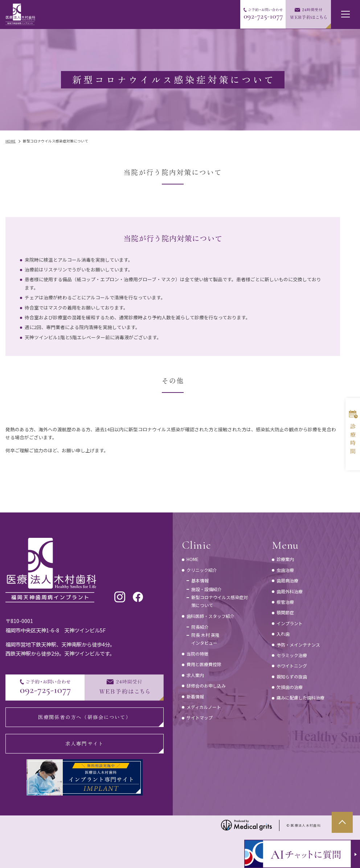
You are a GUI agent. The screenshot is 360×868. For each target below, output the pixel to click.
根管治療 (285, 602)
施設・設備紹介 (206, 589)
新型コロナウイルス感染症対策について (220, 601)
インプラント (290, 623)
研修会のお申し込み (206, 686)
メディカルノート (204, 707)
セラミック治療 (292, 655)
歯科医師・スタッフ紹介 (210, 616)
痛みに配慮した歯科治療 (300, 697)
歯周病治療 (287, 580)
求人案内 (195, 675)
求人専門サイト (84, 743)
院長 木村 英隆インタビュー (205, 639)
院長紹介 (200, 627)
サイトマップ (200, 717)
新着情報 (195, 696)
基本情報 (200, 580)
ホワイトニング (292, 666)
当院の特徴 (197, 654)
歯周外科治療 (290, 591)
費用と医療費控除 (204, 664)
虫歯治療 (285, 570)
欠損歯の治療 (290, 687)
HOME (193, 559)
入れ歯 (283, 634)
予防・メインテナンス (298, 645)
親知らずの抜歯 (292, 676)
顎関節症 (285, 612)
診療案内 (285, 559)
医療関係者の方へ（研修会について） (84, 717)
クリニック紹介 (202, 570)
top (342, 822)
